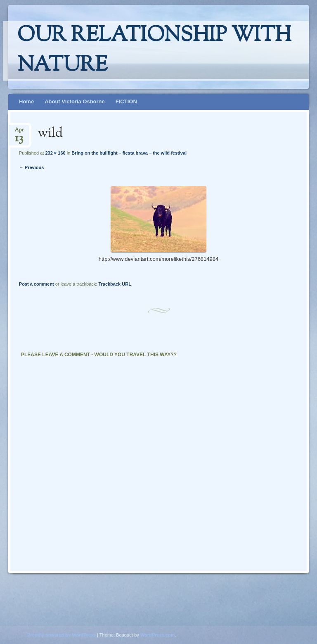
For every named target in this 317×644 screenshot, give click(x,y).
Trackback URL (115, 284)
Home (26, 101)
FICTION (126, 101)
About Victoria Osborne (75, 101)
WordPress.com (158, 635)
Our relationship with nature (154, 51)
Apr (19, 132)
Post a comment (37, 284)
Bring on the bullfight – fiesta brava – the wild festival (129, 153)
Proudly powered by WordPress (62, 635)
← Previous (32, 167)
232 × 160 (55, 153)
